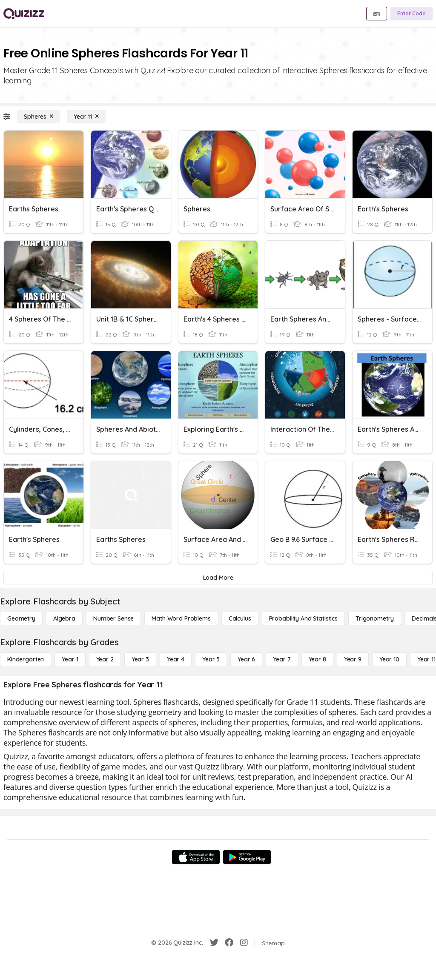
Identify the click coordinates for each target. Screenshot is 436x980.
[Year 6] (246, 659)
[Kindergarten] (26, 659)
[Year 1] (70, 659)
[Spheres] (39, 117)
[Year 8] (317, 659)
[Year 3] (140, 659)
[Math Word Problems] (181, 618)
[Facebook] (229, 943)
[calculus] (240, 618)
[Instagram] (244, 943)
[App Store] (196, 857)
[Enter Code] (412, 14)
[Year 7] (282, 659)
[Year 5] (211, 659)
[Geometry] (21, 618)
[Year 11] (86, 117)
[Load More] (218, 578)
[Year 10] (389, 659)
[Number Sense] (113, 618)
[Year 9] (353, 659)
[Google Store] (247, 857)
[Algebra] (64, 618)
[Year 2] (105, 659)
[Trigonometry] (375, 618)
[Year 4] (176, 659)
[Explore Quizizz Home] (24, 14)
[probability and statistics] (303, 618)
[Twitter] (214, 943)
